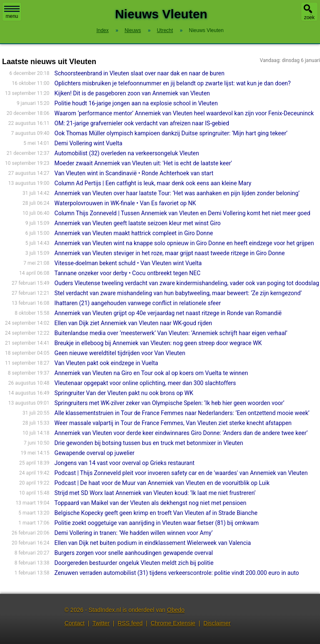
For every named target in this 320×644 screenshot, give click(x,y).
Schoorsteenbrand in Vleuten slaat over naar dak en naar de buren (140, 73)
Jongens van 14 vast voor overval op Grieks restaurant (125, 463)
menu (12, 12)
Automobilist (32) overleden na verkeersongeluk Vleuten (127, 153)
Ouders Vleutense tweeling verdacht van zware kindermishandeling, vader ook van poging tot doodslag (187, 283)
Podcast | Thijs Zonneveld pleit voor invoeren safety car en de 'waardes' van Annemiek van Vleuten (181, 473)
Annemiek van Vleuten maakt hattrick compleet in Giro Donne (134, 233)
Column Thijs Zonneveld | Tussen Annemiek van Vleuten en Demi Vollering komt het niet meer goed (182, 213)
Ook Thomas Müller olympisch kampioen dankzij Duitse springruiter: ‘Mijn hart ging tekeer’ (171, 133)
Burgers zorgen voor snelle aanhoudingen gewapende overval (134, 553)
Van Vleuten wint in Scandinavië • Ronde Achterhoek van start (134, 173)
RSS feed (130, 623)
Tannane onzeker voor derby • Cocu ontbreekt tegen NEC (127, 273)
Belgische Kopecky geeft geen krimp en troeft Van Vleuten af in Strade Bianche (156, 513)
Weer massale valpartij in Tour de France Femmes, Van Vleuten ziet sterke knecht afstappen (173, 423)
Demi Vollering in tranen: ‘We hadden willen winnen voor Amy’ (134, 533)
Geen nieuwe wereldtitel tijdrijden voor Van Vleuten (120, 353)
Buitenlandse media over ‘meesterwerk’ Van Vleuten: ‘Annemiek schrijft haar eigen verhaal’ (171, 333)
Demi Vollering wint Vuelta (89, 143)
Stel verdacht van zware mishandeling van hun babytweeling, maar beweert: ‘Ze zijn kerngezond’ (178, 293)
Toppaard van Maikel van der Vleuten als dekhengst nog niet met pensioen (151, 503)
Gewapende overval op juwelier (95, 453)
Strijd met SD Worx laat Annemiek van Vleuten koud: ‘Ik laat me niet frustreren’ (155, 493)
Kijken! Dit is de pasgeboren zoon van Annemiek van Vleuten (132, 93)
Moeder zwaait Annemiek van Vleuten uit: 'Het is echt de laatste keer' (143, 163)
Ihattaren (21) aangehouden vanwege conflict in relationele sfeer (138, 303)
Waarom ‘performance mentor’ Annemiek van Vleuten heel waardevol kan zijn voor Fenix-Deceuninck (184, 113)
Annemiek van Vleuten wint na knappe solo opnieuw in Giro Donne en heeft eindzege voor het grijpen (184, 243)
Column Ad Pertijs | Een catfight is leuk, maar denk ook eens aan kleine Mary (153, 183)
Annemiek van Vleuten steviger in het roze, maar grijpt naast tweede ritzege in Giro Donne (170, 253)
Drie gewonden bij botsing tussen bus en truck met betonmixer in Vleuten (149, 443)
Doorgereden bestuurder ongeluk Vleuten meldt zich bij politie (134, 563)
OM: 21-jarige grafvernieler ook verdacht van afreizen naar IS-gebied (142, 123)
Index (102, 30)
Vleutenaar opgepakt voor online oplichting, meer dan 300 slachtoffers (145, 383)
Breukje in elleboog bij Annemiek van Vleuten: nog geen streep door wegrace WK (158, 343)
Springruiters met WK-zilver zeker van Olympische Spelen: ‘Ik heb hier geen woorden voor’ (170, 403)
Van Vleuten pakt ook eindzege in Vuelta (106, 363)
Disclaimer (217, 623)
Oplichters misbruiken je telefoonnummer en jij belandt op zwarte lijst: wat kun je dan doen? (173, 83)
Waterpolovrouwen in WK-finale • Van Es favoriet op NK (125, 203)
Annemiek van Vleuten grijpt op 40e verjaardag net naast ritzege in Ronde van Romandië (168, 313)
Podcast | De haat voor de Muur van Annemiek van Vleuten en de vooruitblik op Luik (162, 483)
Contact (75, 623)
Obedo (176, 610)
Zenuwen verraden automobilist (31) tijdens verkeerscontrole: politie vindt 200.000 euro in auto (177, 573)
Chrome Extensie (173, 623)
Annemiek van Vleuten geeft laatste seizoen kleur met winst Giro (138, 223)
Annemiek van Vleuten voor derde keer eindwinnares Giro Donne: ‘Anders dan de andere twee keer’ (181, 433)
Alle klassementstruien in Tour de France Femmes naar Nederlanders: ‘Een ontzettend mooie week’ (182, 413)
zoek (309, 17)
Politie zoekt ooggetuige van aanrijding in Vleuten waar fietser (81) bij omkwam (157, 523)
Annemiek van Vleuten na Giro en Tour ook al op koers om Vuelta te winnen (151, 373)
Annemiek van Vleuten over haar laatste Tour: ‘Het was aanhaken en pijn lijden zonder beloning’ (177, 193)
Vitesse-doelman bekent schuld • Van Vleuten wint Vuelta (128, 263)
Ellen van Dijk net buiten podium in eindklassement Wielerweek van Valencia (153, 543)
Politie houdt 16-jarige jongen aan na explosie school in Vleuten (136, 103)
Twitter (101, 623)
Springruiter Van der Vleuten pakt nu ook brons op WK (124, 393)
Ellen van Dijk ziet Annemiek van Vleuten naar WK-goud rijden (133, 323)
